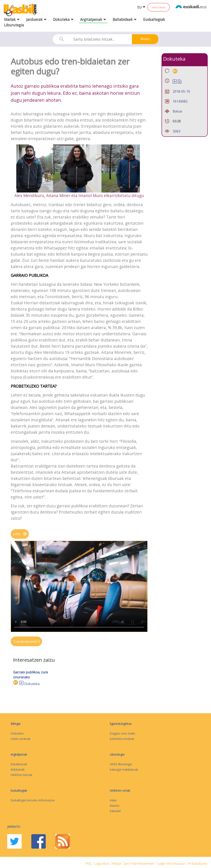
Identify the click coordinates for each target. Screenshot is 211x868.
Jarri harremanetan (140, 863)
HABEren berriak (21, 775)
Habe (113, 800)
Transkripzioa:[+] (26, 641)
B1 (16, 682)
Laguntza (102, 863)
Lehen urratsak (21, 739)
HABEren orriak (120, 791)
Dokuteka (32, 684)
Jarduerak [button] (36, 19)
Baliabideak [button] (125, 19)
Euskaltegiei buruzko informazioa (33, 800)
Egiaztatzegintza (121, 724)
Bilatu (145, 39)
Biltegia (15, 724)
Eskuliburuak (19, 764)
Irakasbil (115, 811)
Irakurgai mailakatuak (124, 769)
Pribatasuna (197, 863)
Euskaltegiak (154, 19)
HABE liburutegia (121, 764)
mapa (117, 863)
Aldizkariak (18, 769)
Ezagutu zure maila (122, 733)
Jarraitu (14, 827)
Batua (177, 111)
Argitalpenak (19, 754)
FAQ (89, 863)
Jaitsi (20, 534)
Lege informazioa (172, 863)
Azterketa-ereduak (122, 739)
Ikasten (114, 806)
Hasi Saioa (159, 7)
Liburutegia (14, 25)
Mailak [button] (12, 19)
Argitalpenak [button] (93, 19)
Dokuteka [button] (63, 19)
